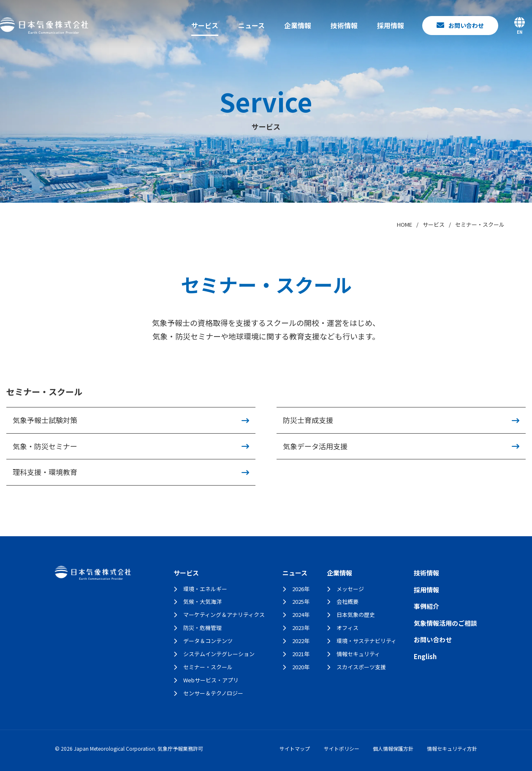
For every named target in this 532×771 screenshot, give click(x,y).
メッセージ (350, 589)
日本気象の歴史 (356, 615)
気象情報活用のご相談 (445, 623)
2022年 (301, 641)
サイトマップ (295, 748)
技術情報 (344, 25)
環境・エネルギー (205, 589)
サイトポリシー (342, 748)
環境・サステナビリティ (366, 641)
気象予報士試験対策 (45, 420)
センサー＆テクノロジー (213, 693)
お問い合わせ (433, 639)
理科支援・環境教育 (45, 472)
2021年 (301, 654)
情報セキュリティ (358, 654)
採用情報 (391, 25)
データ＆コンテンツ (208, 641)
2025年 (301, 601)
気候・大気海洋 (202, 601)
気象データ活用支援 (315, 446)
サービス (205, 25)
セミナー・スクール (208, 667)
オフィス (347, 628)
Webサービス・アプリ (211, 680)
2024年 (301, 615)
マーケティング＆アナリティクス (224, 615)
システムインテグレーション (219, 654)
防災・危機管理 (202, 628)
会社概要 (347, 601)
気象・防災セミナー (45, 446)
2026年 (301, 589)
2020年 (301, 667)
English (425, 656)
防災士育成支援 (308, 420)
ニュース (251, 25)
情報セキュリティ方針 (452, 748)
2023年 (301, 628)
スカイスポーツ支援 (361, 667)
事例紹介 (426, 606)
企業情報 (298, 25)
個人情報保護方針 (393, 748)
